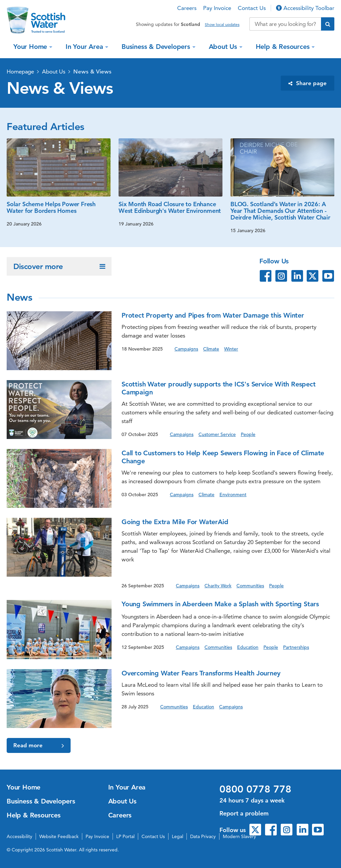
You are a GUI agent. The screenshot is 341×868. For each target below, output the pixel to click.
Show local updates (222, 25)
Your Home (31, 47)
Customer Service (217, 434)
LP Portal (125, 836)
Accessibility (19, 836)
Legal (177, 836)
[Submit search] (328, 24)
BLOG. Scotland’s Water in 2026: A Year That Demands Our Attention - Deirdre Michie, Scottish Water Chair (280, 211)
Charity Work (218, 586)
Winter (231, 349)
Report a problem (244, 813)
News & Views (92, 72)
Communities (250, 586)
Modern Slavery (239, 836)
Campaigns (186, 349)
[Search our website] (285, 24)
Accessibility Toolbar (305, 8)
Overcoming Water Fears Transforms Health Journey (201, 673)
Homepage (20, 72)
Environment (233, 495)
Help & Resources (284, 47)
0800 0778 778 (255, 789)
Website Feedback (59, 836)
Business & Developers (157, 47)
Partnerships (296, 647)
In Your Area (85, 47)
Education (248, 647)
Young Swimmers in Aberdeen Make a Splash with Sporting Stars (220, 604)
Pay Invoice (217, 8)
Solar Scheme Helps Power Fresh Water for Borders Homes (51, 207)
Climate (211, 349)
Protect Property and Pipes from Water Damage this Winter (213, 315)
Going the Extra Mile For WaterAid (175, 522)
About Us (224, 47)
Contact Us (252, 8)
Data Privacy (203, 836)
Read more (39, 745)
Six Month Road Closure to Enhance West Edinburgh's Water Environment (170, 207)
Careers (187, 8)
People (248, 434)
